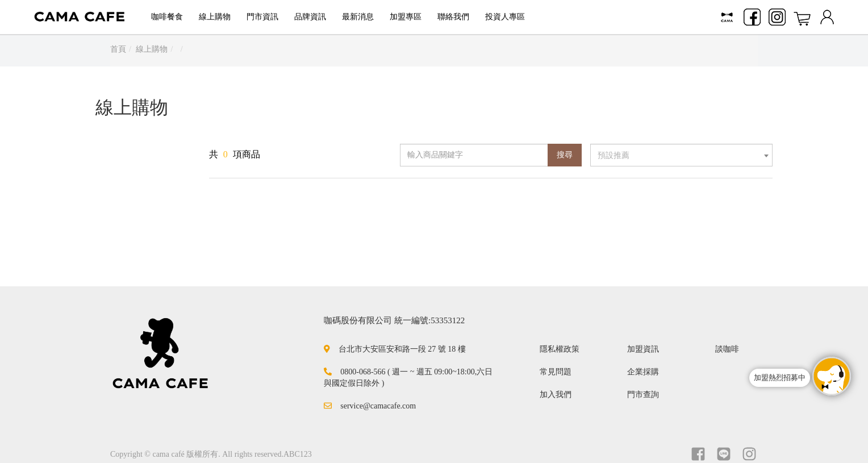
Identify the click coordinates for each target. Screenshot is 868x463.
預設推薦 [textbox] (614, 155)
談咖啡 (727, 349)
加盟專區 (406, 17)
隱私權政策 (560, 349)
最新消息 (358, 17)
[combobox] (681, 155)
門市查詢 (643, 395)
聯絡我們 (453, 17)
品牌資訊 (310, 17)
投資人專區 (505, 17)
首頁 (118, 49)
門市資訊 (262, 17)
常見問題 (556, 372)
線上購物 (215, 17)
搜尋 (565, 155)
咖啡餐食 (167, 17)
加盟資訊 (643, 349)
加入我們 (556, 395)
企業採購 (643, 372)
